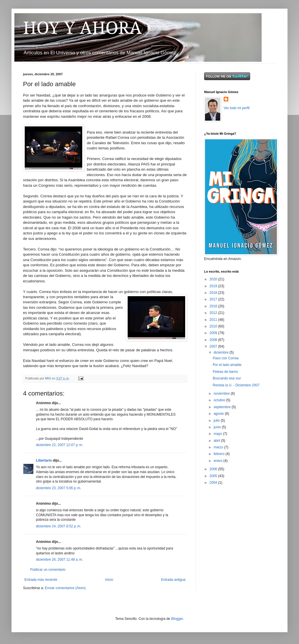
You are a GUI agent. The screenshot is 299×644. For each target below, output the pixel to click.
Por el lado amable (227, 365)
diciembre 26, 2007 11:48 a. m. (60, 560)
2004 (214, 483)
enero (218, 461)
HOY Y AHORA (82, 28)
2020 (214, 279)
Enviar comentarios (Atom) (65, 588)
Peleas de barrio (225, 372)
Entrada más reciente (41, 580)
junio (218, 427)
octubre (220, 400)
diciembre (222, 352)
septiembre (223, 407)
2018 (214, 293)
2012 (214, 313)
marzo (219, 447)
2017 (214, 299)
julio (217, 421)
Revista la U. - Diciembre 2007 (236, 385)
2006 (214, 469)
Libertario (44, 460)
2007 (214, 346)
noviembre (222, 394)
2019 (214, 286)
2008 (214, 340)
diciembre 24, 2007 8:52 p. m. (59, 526)
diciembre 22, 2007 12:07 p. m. (60, 445)
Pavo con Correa (226, 358)
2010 (214, 326)
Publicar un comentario (48, 570)
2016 (214, 306)
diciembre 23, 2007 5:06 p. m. (59, 488)
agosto (219, 414)
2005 (214, 476)
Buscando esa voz (227, 378)
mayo (218, 434)
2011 (214, 320)
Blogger (177, 619)
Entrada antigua (173, 580)
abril (217, 441)
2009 (214, 333)
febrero (220, 454)
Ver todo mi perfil (237, 108)
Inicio (109, 580)
